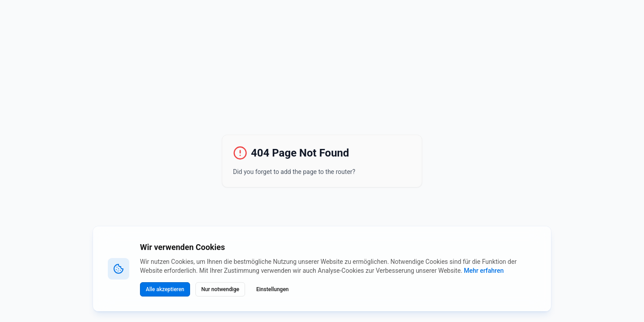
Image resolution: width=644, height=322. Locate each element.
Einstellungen (273, 289)
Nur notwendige (220, 289)
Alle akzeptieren (165, 289)
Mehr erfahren (484, 271)
